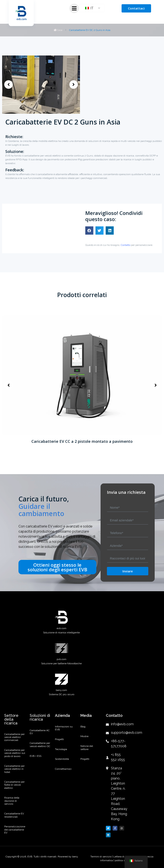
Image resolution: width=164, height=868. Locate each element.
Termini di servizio (101, 857)
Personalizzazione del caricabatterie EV (15, 830)
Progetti (59, 739)
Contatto (125, 245)
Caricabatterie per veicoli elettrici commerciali (14, 737)
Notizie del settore (87, 748)
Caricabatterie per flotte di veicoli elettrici (14, 785)
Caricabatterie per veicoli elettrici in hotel (14, 769)
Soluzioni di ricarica (40, 717)
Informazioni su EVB (64, 728)
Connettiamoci (63, 769)
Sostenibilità (62, 759)
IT (89, 8)
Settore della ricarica (11, 719)
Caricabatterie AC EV (40, 732)
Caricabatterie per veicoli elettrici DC (40, 745)
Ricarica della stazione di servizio (12, 801)
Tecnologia (61, 749)
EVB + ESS (36, 756)
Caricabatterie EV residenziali (14, 815)
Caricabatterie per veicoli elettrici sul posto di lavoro (15, 753)
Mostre (84, 736)
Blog (83, 727)
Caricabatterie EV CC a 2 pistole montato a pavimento (82, 441)
